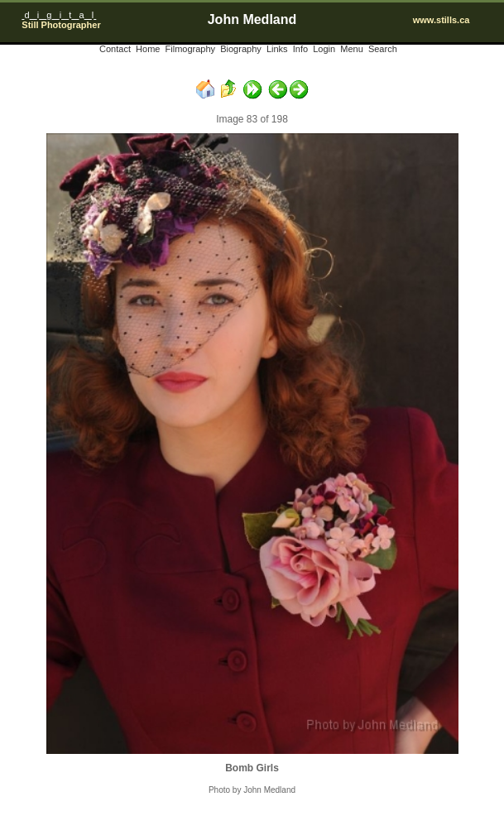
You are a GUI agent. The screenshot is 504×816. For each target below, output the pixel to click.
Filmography (191, 49)
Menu (352, 49)
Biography (241, 49)
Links (277, 49)
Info (300, 49)
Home (148, 49)
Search (383, 49)
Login (324, 49)
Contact (115, 49)
